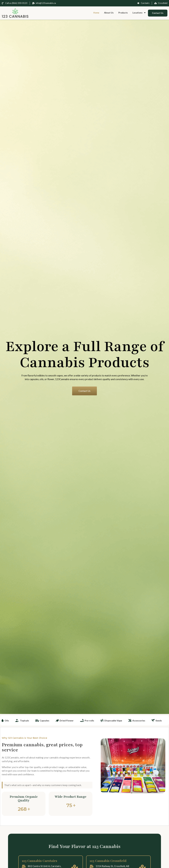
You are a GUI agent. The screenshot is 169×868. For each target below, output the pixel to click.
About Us (109, 13)
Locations (139, 13)
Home (96, 13)
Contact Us (158, 13)
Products (123, 13)
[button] (139, 13)
